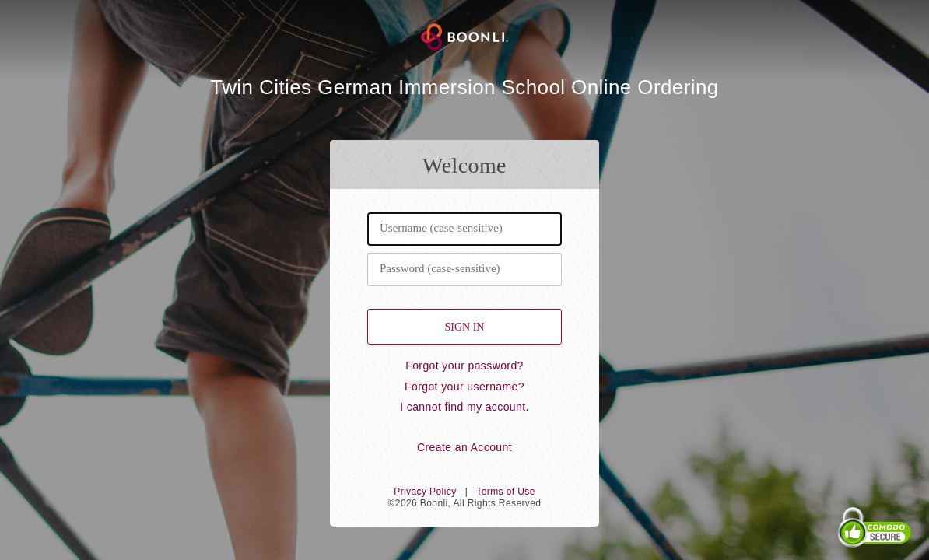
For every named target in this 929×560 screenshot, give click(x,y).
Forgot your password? (464, 366)
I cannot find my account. (464, 407)
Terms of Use (505, 492)
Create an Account (464, 447)
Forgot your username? (464, 387)
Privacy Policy (425, 492)
